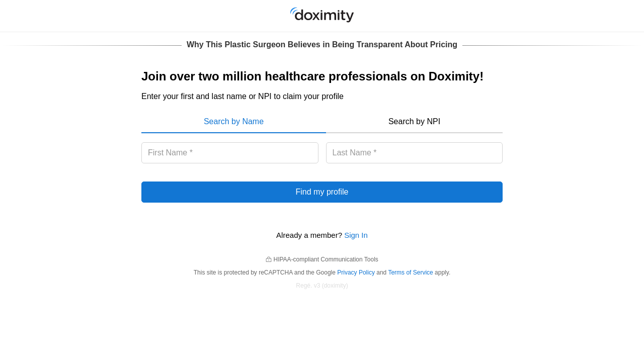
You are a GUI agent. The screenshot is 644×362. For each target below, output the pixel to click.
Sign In (356, 235)
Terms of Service (410, 273)
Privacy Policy (356, 273)
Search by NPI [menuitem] (414, 121)
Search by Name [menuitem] (234, 121)
